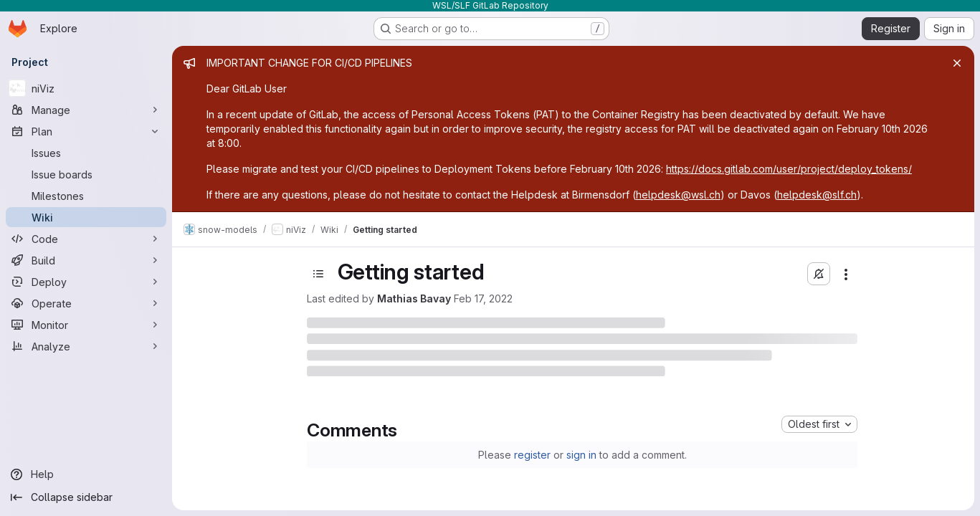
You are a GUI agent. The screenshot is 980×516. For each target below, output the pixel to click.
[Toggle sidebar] (318, 274)
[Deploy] (86, 282)
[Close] (957, 63)
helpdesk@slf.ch (817, 195)
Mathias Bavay (414, 298)
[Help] (86, 474)
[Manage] (86, 110)
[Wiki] (86, 217)
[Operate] (86, 303)
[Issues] (86, 153)
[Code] (86, 239)
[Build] (86, 260)
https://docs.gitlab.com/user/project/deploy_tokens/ (789, 169)
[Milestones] (86, 196)
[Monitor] (86, 325)
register (532, 455)
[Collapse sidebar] (86, 497)
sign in (581, 455)
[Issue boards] (86, 174)
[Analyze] (86, 346)
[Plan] (86, 131)
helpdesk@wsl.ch (678, 195)
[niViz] (86, 88)
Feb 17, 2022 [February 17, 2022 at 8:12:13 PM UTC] (483, 298)
